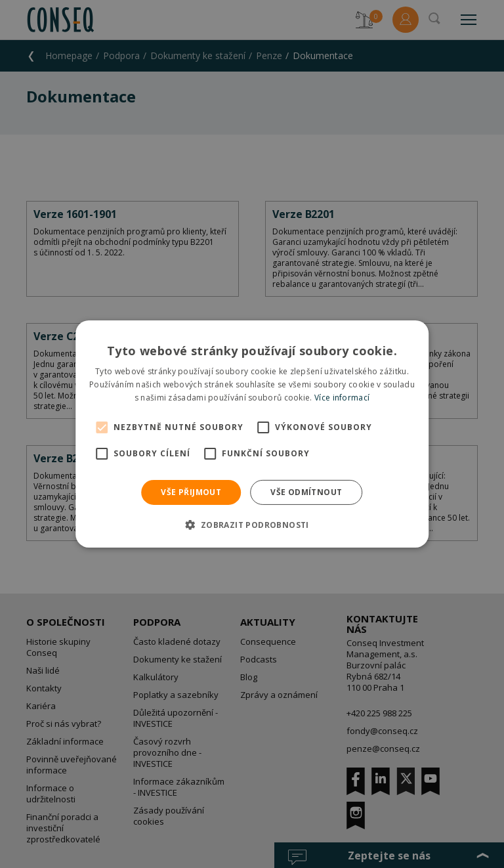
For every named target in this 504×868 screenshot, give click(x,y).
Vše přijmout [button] (191, 492)
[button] (252, 525)
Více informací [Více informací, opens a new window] (342, 398)
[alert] (252, 434)
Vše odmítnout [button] (306, 492)
